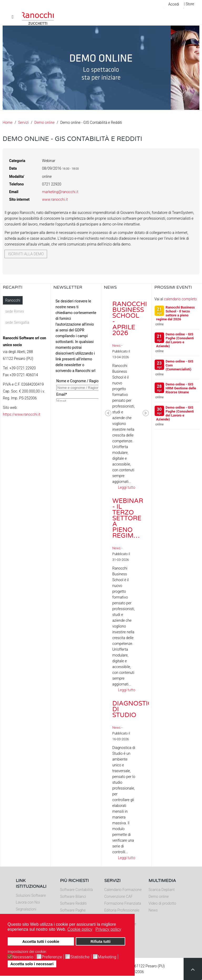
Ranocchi (13, 300)
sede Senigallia (17, 322)
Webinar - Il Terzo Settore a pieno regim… (128, 518)
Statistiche (80, 957)
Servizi (23, 122)
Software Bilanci (73, 896)
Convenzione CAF (119, 896)
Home (7, 122)
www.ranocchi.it (55, 199)
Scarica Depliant (162, 890)
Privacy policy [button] (108, 929)
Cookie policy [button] (80, 929)
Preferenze (52, 957)
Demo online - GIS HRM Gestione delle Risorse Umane (181, 388)
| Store (189, 4)
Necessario (23, 957)
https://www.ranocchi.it (22, 414)
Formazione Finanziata (123, 903)
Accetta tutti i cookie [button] (41, 942)
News (116, 346)
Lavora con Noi (28, 902)
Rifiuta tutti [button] (100, 942)
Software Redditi (73, 903)
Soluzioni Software (31, 895)
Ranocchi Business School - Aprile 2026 (130, 319)
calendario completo (180, 299)
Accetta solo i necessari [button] (32, 964)
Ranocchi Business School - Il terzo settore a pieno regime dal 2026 (176, 313)
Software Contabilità (76, 890)
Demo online (45, 122)
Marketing (107, 957)
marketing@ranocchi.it (60, 192)
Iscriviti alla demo (26, 254)
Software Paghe (73, 910)
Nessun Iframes (76, 349)
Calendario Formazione (123, 890)
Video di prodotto (162, 903)
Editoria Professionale (122, 910)
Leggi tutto (127, 487)
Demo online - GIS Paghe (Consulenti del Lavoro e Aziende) (175, 340)
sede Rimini (15, 311)
